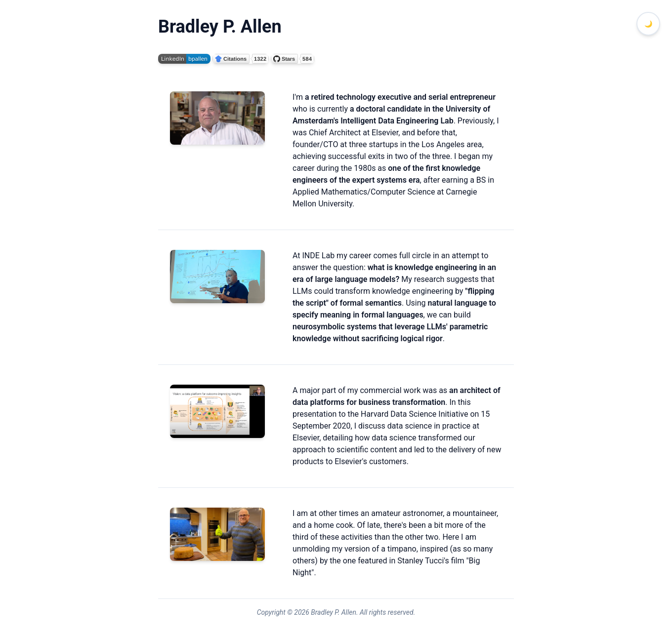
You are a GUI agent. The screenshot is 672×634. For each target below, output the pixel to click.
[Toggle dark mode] (648, 24)
